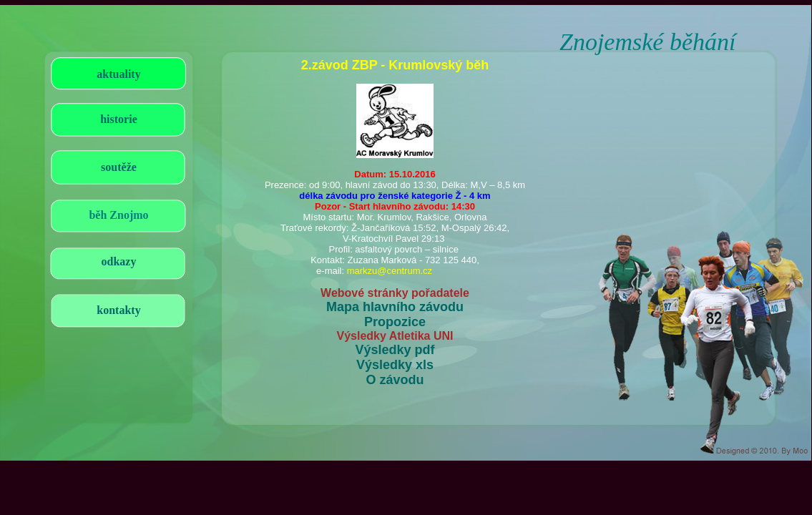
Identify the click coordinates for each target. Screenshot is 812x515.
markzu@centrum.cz (390, 271)
